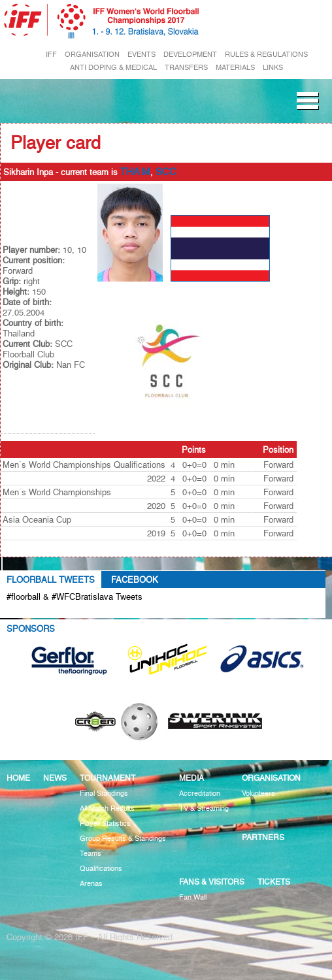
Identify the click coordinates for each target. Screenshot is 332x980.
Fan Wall (193, 897)
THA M (135, 172)
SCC (166, 172)
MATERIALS (235, 68)
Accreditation (200, 793)
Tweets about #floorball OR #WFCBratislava (103, 612)
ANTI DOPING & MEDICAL (113, 68)
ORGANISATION (92, 55)
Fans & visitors (212, 882)
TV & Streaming (204, 808)
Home (18, 778)
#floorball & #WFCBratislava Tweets (75, 596)
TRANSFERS (186, 68)
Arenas (91, 884)
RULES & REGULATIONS (266, 55)
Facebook (135, 580)
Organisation (271, 778)
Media (191, 778)
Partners (263, 837)
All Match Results (107, 808)
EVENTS (141, 55)
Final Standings (104, 793)
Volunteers (258, 793)
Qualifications (101, 869)
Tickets (274, 882)
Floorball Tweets (51, 580)
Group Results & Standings (123, 839)
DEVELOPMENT (190, 55)
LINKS (273, 68)
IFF (51, 55)
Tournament (108, 778)
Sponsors (31, 629)
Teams (91, 854)
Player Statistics (105, 824)
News (55, 778)
